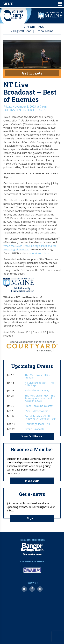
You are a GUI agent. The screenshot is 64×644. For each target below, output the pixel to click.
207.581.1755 (34, 27)
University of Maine (50, 16)
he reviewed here (39, 253)
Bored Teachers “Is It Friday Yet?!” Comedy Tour (40, 417)
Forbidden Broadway (37, 390)
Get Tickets (32, 73)
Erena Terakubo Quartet (39, 406)
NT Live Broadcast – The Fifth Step (39, 384)
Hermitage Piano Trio (37, 424)
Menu (32, 4)
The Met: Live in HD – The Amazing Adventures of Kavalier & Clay (40, 398)
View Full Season (32, 436)
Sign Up (32, 518)
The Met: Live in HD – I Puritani (38, 376)
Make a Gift (32, 481)
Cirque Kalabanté (35, 429)
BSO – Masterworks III (38, 411)
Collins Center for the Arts (14, 16)
